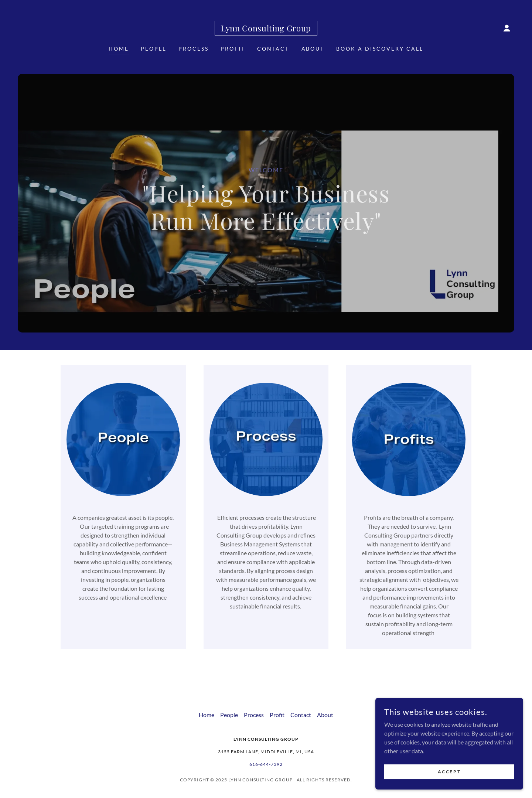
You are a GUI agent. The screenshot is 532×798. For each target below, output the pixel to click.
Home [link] (119, 49)
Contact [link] (273, 49)
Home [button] (207, 715)
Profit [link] (233, 49)
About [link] (313, 49)
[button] (507, 28)
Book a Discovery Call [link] (380, 49)
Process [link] (194, 49)
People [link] (154, 49)
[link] (266, 29)
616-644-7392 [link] (266, 764)
